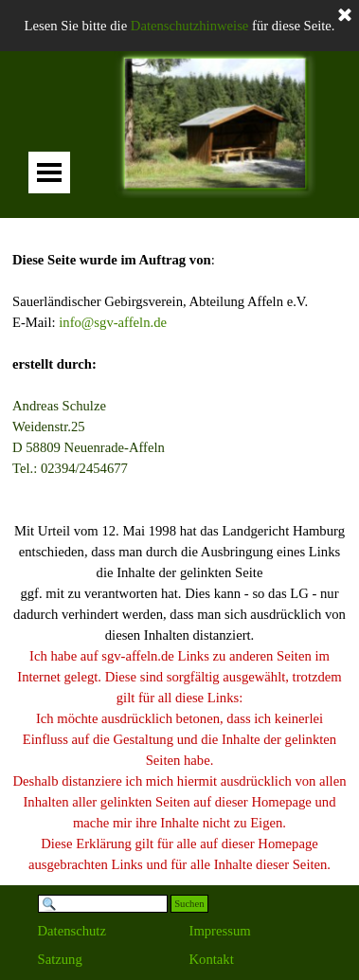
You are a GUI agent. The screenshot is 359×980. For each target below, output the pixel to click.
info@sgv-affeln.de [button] (113, 322)
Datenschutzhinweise (190, 26)
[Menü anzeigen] (49, 172)
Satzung (60, 959)
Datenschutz (72, 931)
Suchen (189, 904)
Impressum (220, 931)
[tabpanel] (179, 552)
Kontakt (212, 959)
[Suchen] (103, 904)
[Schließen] (345, 16)
